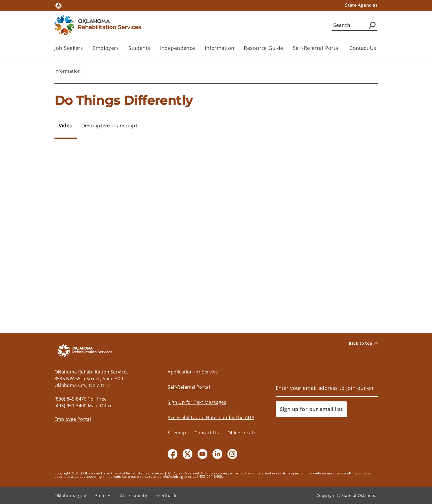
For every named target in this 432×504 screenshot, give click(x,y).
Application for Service (193, 372)
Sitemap (177, 433)
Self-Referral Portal (316, 48)
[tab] (66, 126)
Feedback (166, 496)
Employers (106, 48)
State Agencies (361, 5)
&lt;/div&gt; (216, 236)
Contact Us (363, 48)
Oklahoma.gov (70, 496)
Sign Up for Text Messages (197, 402)
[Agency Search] (372, 25)
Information (220, 48)
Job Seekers (69, 48)
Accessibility (133, 496)
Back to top (363, 343)
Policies (103, 496)
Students (139, 48)
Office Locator (243, 433)
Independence (178, 48)
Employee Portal (73, 419)
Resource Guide (263, 48)
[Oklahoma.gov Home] (58, 5)
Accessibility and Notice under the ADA (211, 417)
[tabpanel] (216, 240)
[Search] (355, 25)
